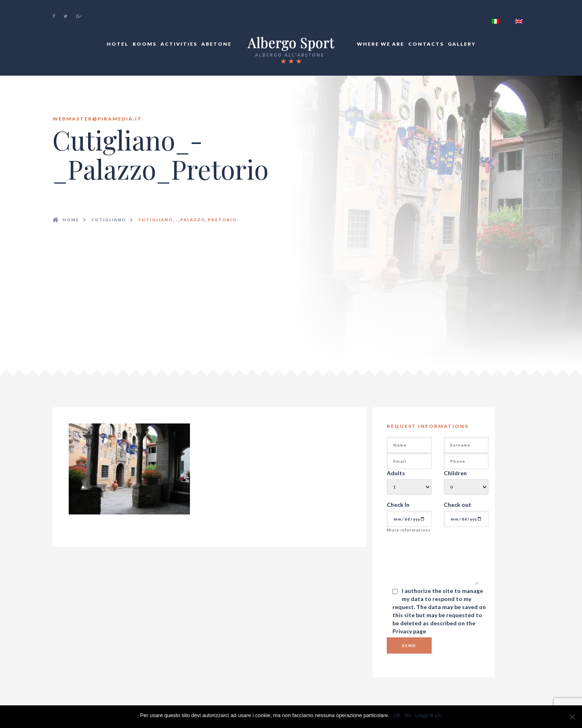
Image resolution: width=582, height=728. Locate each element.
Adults (396, 473)
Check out (458, 505)
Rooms (144, 44)
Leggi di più (429, 715)
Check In (398, 505)
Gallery (462, 44)
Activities (179, 44)
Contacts (426, 44)
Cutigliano (109, 220)
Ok (397, 715)
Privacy (403, 631)
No (408, 715)
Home (71, 220)
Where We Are (381, 44)
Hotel (118, 44)
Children (455, 473)
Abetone (216, 44)
